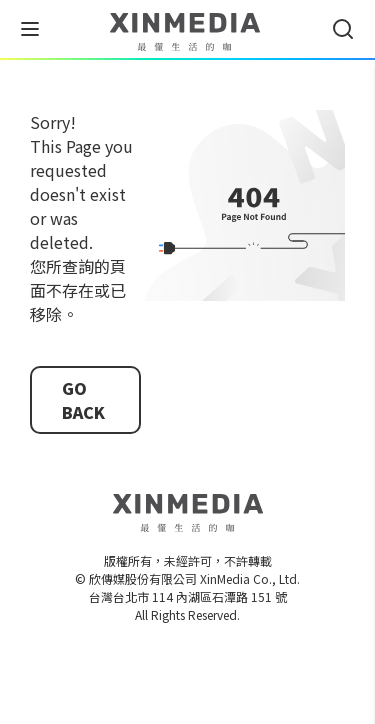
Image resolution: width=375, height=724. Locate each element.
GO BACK (83, 400)
